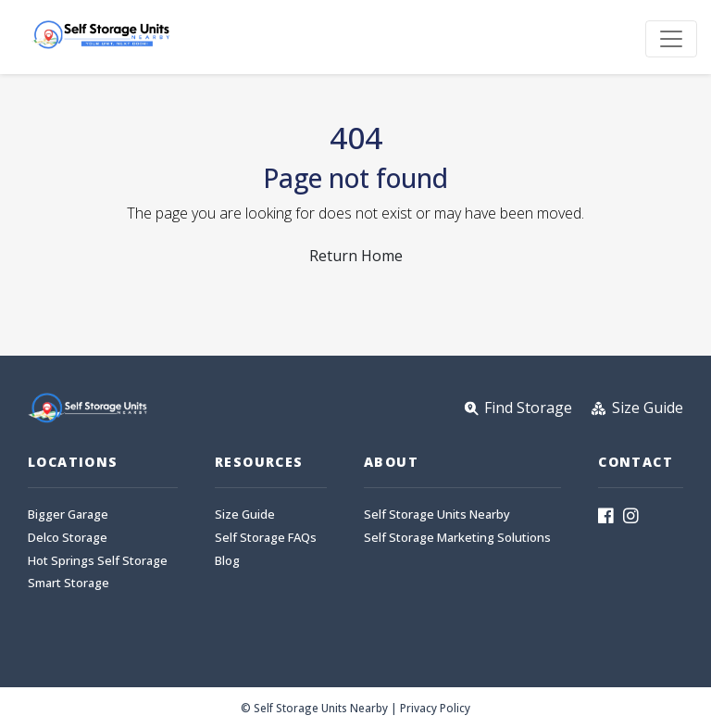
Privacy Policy (435, 708)
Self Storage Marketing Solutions (457, 538)
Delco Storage (68, 538)
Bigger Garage (68, 515)
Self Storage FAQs (266, 538)
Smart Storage (69, 583)
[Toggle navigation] (671, 39)
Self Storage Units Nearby (437, 515)
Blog (227, 561)
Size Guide (245, 515)
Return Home (356, 256)
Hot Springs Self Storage (98, 561)
